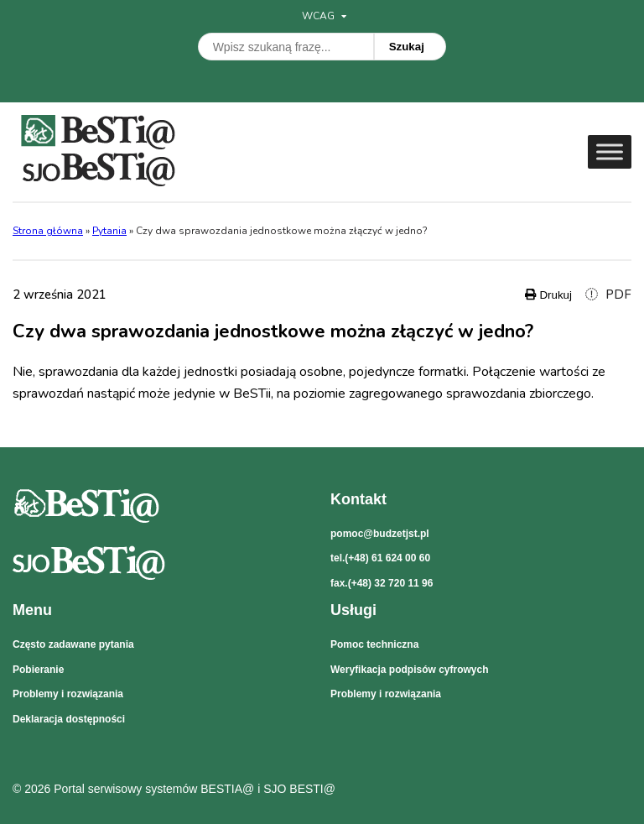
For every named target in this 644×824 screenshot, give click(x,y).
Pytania (109, 231)
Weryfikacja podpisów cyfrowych (410, 670)
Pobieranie (38, 670)
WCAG (324, 16)
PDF (608, 295)
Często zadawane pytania (73, 644)
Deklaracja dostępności (69, 719)
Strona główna (48, 231)
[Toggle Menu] (610, 151)
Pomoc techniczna (374, 644)
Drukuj (548, 295)
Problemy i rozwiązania (68, 694)
